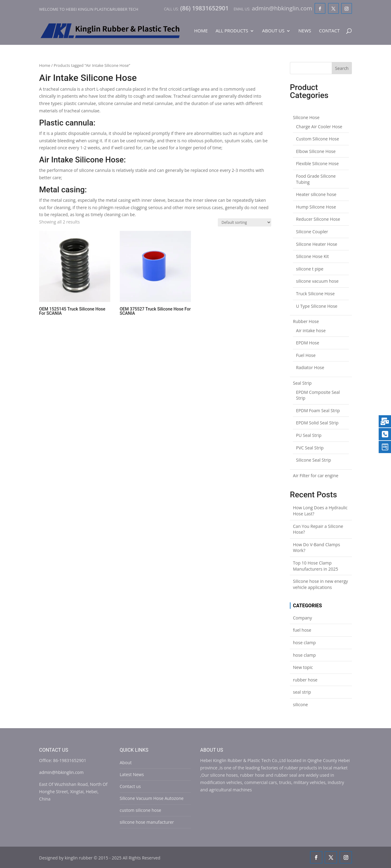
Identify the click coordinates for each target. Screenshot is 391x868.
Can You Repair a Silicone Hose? (318, 529)
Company (302, 618)
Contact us (130, 786)
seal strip (302, 692)
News (305, 31)
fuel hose (302, 630)
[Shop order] (245, 222)
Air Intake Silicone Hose (81, 160)
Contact (329, 31)
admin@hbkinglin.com (61, 772)
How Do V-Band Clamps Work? (316, 548)
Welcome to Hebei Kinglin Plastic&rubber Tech (89, 9)
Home (201, 31)
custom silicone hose (141, 810)
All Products (232, 31)
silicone (300, 705)
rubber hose (305, 680)
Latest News (132, 774)
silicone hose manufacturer (147, 822)
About (126, 763)
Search (342, 68)
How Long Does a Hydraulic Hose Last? (320, 511)
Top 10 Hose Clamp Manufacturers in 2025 (316, 566)
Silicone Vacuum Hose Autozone (152, 798)
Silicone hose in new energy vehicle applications (320, 584)
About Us (273, 31)
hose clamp (304, 643)
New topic (303, 667)
